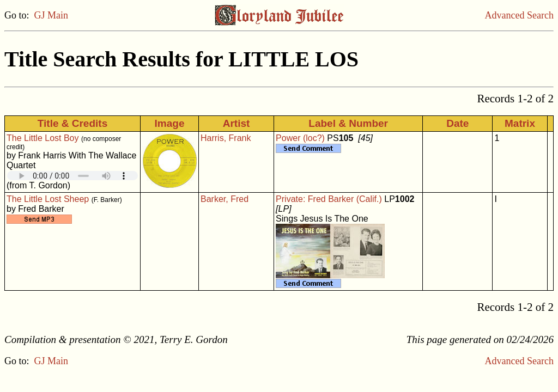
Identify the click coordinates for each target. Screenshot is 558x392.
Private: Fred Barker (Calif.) (329, 199)
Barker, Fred (225, 199)
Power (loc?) (300, 138)
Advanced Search (519, 15)
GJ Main (51, 15)
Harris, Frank (226, 138)
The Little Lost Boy (43, 138)
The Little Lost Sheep (48, 199)
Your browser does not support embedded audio (72, 176)
